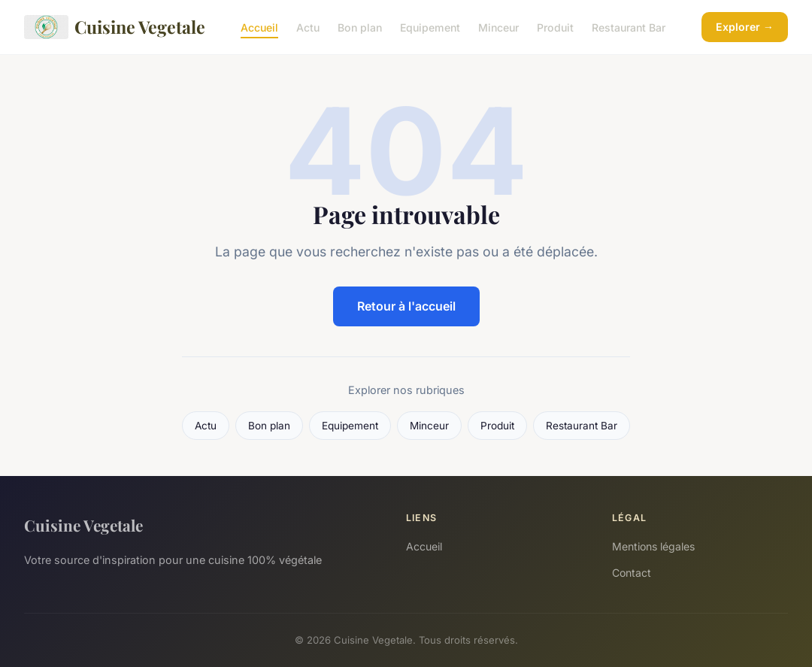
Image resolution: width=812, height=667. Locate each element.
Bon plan (360, 27)
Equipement (430, 27)
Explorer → (745, 27)
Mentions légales (653, 546)
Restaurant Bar (629, 27)
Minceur (498, 27)
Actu (308, 27)
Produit (555, 27)
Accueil (259, 27)
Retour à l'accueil (406, 306)
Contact (632, 573)
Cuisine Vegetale (115, 27)
